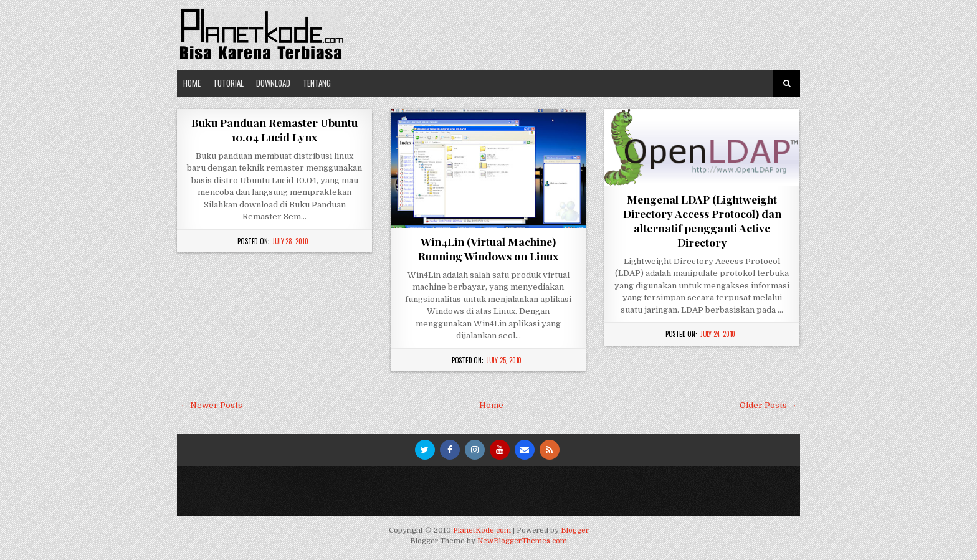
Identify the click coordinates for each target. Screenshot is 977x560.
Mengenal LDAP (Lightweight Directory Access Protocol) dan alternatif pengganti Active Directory (702, 221)
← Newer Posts (211, 405)
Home (192, 83)
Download (273, 83)
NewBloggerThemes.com (522, 541)
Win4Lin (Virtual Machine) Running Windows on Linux (488, 249)
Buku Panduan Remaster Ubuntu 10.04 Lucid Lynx (274, 130)
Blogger (575, 530)
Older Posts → (768, 405)
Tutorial (228, 83)
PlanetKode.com (482, 530)
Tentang (317, 83)
